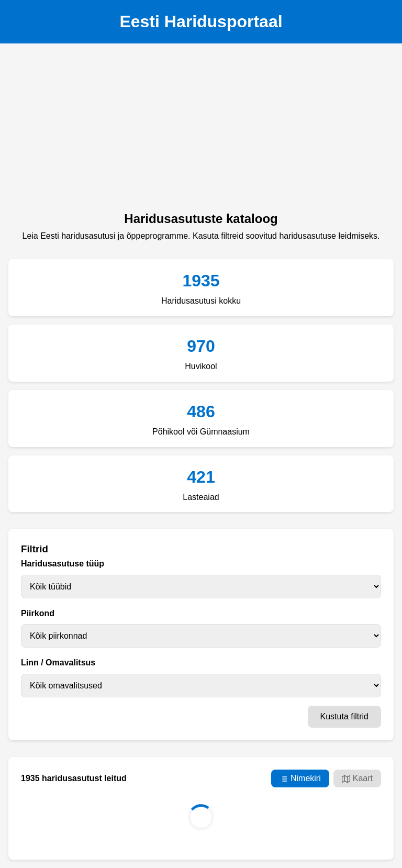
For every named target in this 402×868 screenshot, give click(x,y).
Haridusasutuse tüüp (63, 564)
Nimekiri (300, 778)
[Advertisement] (201, 130)
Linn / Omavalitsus (58, 663)
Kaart (357, 778)
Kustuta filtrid (344, 716)
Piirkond (38, 613)
